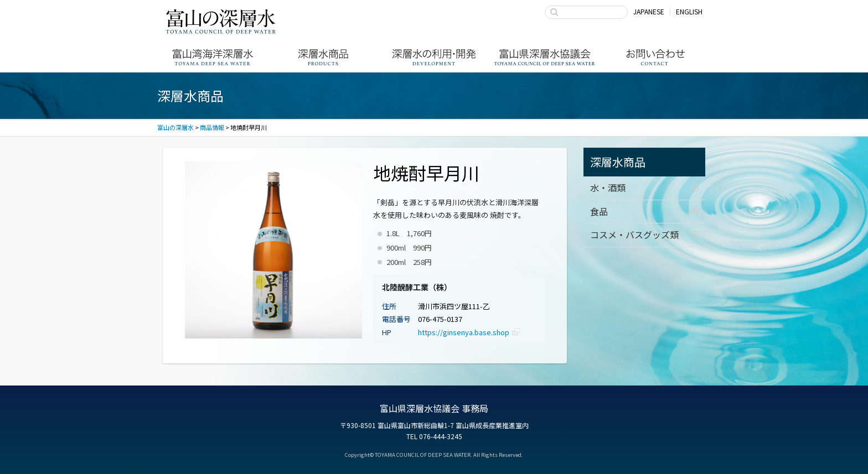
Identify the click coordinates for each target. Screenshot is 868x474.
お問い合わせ (655, 57)
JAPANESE (649, 11)
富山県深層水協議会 (545, 57)
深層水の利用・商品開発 (434, 57)
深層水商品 (323, 57)
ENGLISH (689, 11)
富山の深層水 (221, 21)
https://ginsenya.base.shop (464, 332)
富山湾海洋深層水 (213, 57)
